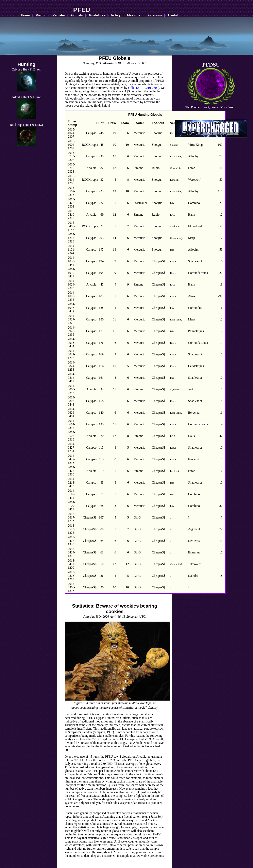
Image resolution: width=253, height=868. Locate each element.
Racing (41, 15)
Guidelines (97, 15)
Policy (116, 15)
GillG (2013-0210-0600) (144, 88)
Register (59, 15)
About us (134, 15)
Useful (173, 15)
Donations (154, 15)
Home (25, 15)
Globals (77, 15)
